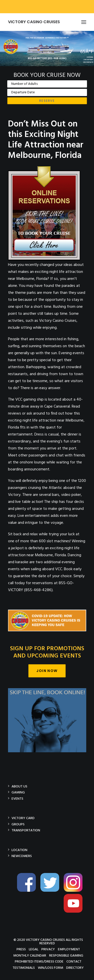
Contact (74, 961)
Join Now (47, 671)
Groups (18, 824)
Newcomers (22, 856)
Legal (34, 949)
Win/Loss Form (51, 968)
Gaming (18, 792)
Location (19, 850)
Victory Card (23, 818)
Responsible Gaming (66, 955)
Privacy (48, 949)
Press (21, 949)
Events (17, 799)
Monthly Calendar (30, 955)
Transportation (26, 830)
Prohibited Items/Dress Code (39, 961)
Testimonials (24, 968)
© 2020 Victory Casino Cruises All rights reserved (48, 941)
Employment (69, 949)
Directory (75, 968)
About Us (19, 786)
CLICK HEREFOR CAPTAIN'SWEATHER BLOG (88, 60)
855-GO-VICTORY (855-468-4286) (47, 59)
